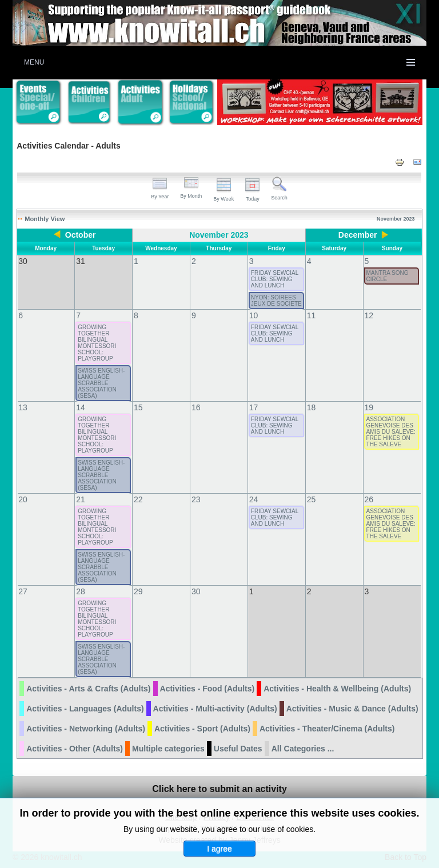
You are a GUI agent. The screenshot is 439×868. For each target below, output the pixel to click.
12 (369, 315)
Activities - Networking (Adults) (86, 729)
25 (312, 499)
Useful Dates (238, 749)
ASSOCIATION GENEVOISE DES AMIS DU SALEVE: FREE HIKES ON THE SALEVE (391, 432)
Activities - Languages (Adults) (85, 709)
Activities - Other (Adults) (75, 749)
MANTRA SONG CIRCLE (388, 276)
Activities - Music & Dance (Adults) (352, 709)
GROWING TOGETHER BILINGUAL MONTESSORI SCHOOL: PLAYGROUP (97, 343)
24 (254, 499)
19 (369, 407)
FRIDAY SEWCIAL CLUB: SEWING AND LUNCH (275, 279)
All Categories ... (303, 749)
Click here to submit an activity (219, 789)
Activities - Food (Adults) (207, 689)
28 (81, 591)
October (81, 235)
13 (23, 407)
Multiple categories (168, 749)
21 (81, 499)
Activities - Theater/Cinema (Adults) (327, 729)
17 (254, 407)
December (358, 235)
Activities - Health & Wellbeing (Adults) (337, 689)
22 (138, 499)
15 (138, 407)
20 (23, 499)
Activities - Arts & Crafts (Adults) (88, 689)
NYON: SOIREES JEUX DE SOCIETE (276, 301)
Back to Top (406, 857)
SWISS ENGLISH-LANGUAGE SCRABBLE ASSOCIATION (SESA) (101, 383)
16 (196, 407)
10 (254, 315)
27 (23, 591)
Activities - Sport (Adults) (202, 729)
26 (369, 499)
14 (81, 407)
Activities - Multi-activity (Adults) (215, 709)
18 (312, 407)
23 (196, 499)
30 (196, 591)
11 (312, 315)
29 (138, 591)
